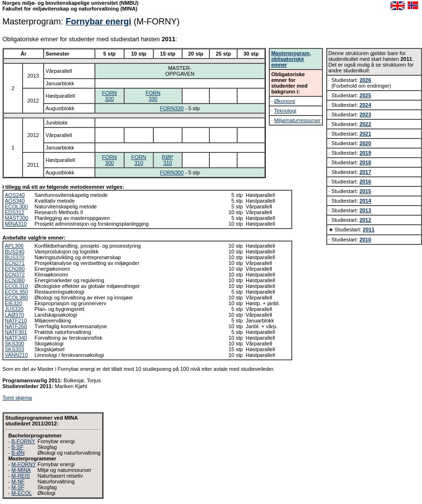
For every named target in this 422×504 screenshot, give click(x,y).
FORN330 (153, 96)
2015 (365, 191)
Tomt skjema (17, 398)
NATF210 (16, 321)
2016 (365, 182)
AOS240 (15, 195)
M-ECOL (22, 493)
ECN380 (15, 280)
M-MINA (21, 470)
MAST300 (17, 218)
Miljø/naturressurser (297, 120)
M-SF (18, 487)
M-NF (18, 481)
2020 (365, 143)
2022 (365, 124)
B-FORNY (23, 441)
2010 (365, 240)
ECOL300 (16, 206)
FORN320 (109, 96)
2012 (365, 220)
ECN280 (15, 269)
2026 (365, 80)
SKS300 (14, 344)
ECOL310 (16, 286)
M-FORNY (24, 464)
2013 (365, 210)
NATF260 (16, 326)
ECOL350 (16, 292)
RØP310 (168, 160)
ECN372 (15, 275)
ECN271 (15, 263)
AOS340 (15, 201)
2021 (365, 134)
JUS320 (14, 309)
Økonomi (285, 101)
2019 (365, 153)
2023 (365, 115)
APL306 (14, 246)
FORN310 (139, 160)
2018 (365, 162)
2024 (365, 105)
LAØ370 (14, 315)
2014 (365, 201)
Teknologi (285, 111)
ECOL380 (16, 298)
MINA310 (16, 224)
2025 (365, 95)
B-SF (17, 447)
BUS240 (15, 252)
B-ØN (18, 453)
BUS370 (15, 257)
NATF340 (16, 338)
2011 (368, 229)
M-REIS (21, 476)
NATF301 (16, 332)
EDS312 (15, 212)
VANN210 (16, 355)
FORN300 (109, 160)
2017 (365, 172)
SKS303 (14, 349)
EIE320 (13, 303)
